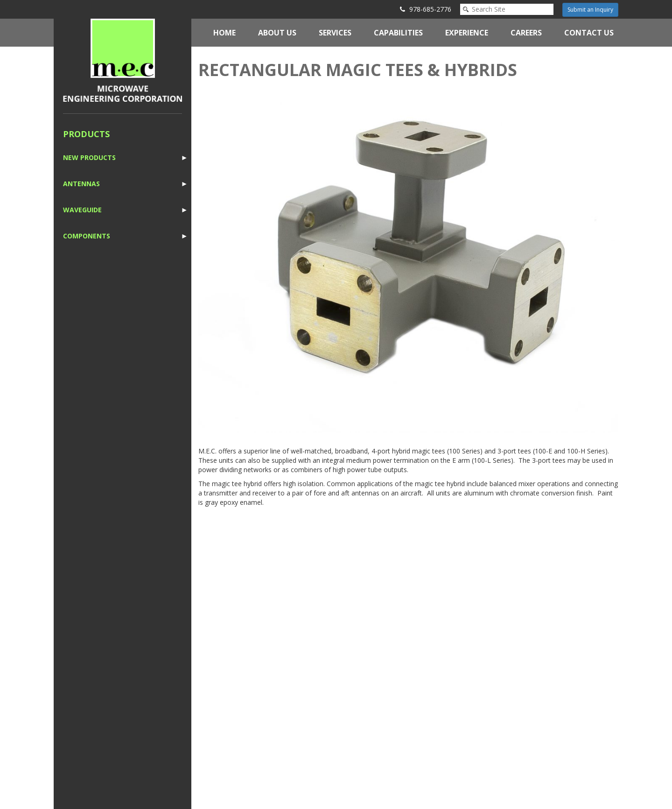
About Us (277, 33)
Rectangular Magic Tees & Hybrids (358, 70)
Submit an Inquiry (590, 10)
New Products (89, 157)
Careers (526, 33)
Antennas (81, 184)
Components (87, 236)
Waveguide (82, 210)
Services (335, 33)
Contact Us (589, 33)
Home (224, 33)
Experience (467, 33)
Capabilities (398, 33)
